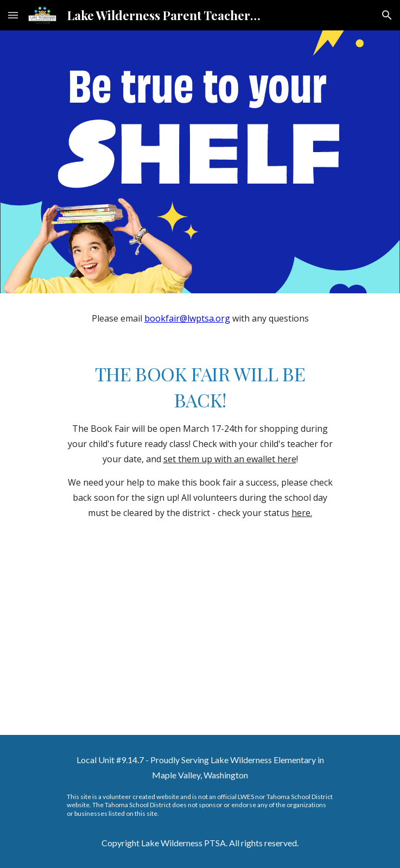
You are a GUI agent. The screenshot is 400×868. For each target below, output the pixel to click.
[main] (200, 318)
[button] (13, 15)
